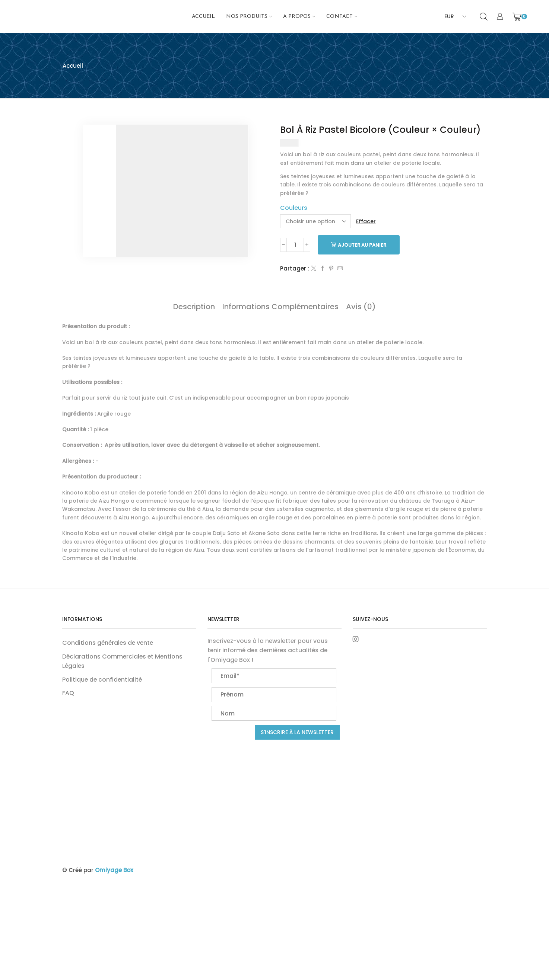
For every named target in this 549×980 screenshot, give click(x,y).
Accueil (203, 17)
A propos (299, 17)
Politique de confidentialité (102, 680)
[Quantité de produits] (295, 245)
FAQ (68, 693)
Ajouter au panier (362, 245)
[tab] (194, 307)
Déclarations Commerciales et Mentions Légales (122, 661)
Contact (342, 17)
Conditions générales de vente (108, 643)
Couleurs (294, 208)
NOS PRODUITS (249, 17)
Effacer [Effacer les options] (366, 221)
